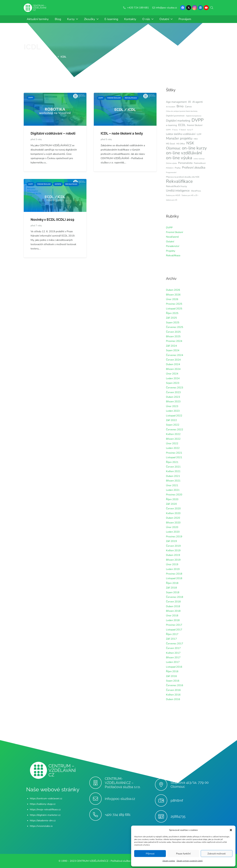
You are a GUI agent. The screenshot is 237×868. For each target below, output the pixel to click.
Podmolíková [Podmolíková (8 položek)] (200, 163)
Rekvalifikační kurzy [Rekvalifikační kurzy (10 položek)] (176, 186)
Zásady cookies (169, 861)
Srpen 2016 (173, 681)
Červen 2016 (173, 690)
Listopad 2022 (174, 416)
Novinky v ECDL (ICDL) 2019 (52, 220)
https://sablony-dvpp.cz (43, 804)
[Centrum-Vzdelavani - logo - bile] (35, 8)
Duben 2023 (173, 397)
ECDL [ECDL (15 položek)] (182, 125)
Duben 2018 (173, 606)
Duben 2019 (173, 555)
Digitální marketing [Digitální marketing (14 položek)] (178, 121)
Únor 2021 (172, 485)
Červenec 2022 (175, 430)
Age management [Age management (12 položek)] (176, 102)
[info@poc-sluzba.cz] (97, 799)
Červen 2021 (173, 467)
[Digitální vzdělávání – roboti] (55, 95)
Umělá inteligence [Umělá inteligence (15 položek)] (178, 191)
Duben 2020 (173, 518)
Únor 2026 (172, 299)
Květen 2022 (173, 434)
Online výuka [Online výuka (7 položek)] (171, 163)
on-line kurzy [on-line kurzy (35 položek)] (194, 148)
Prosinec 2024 (174, 341)
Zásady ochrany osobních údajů (190, 861)
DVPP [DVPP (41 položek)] (198, 120)
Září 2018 (171, 588)
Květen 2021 (173, 471)
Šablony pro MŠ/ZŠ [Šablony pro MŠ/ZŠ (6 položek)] (173, 195)
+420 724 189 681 (118, 815)
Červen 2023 (173, 392)
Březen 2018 (173, 611)
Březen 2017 (173, 658)
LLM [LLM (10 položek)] (199, 134)
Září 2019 (171, 541)
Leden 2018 (173, 620)
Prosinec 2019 (174, 537)
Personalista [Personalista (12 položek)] (185, 163)
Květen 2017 (173, 653)
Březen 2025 (173, 336)
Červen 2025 (173, 332)
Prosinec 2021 (174, 453)
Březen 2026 (173, 295)
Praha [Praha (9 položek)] (178, 168)
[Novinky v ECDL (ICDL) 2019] (55, 181)
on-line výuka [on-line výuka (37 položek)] (179, 158)
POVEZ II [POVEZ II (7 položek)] (170, 168)
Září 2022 (171, 420)
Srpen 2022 (173, 425)
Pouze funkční (183, 854)
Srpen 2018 (173, 592)
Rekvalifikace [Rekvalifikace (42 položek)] (179, 181)
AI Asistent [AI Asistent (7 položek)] (171, 107)
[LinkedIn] (200, 8)
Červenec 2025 (175, 327)
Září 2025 (171, 318)
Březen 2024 (173, 369)
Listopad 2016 (174, 667)
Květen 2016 (173, 695)
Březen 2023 (173, 402)
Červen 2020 (173, 509)
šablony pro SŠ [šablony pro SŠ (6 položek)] (172, 200)
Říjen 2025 (172, 313)
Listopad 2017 (174, 630)
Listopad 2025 (174, 309)
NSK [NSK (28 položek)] (190, 143)
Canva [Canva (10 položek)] (188, 107)
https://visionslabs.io (41, 826)
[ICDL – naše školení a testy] (125, 95)
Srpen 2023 (173, 383)
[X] (189, 8)
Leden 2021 (173, 490)
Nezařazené (172, 237)
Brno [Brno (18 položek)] (180, 106)
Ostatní (170, 242)
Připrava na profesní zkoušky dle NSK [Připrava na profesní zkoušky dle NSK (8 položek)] (183, 177)
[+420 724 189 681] (97, 815)
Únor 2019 (172, 564)
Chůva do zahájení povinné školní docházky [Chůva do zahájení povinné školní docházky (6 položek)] (182, 111)
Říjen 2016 (172, 671)
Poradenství (173, 246)
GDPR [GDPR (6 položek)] (168, 130)
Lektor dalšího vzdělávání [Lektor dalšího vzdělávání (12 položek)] (181, 134)
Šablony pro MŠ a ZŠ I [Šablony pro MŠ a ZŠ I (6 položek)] (190, 195)
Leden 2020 (173, 532)
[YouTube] (206, 8)
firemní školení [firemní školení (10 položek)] (195, 125)
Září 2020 (171, 504)
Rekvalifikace (173, 256)
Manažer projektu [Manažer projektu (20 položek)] (179, 138)
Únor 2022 (172, 443)
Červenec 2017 (175, 644)
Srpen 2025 (173, 323)
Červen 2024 (173, 360)
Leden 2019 (173, 569)
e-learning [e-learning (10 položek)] (171, 125)
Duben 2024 (173, 364)
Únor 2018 (172, 616)
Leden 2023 (173, 411)
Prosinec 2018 (174, 574)
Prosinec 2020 (174, 495)
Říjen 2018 (172, 583)
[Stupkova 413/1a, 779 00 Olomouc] (163, 785)
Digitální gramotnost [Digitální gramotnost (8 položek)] (175, 116)
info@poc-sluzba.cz (120, 799)
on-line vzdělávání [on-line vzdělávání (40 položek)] (184, 153)
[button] (231, 830)
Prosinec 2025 (174, 304)
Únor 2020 (172, 527)
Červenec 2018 (175, 597)
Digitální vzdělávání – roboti (53, 133)
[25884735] (163, 816)
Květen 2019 (173, 550)
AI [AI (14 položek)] (189, 102)
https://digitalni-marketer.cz (45, 815)
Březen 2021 (173, 481)
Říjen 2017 (172, 634)
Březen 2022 (173, 439)
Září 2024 (171, 346)
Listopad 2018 (174, 578)
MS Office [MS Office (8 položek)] (181, 144)
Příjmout (150, 854)
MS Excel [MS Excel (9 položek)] (171, 144)
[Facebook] (183, 8)
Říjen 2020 (172, 499)
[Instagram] (194, 8)
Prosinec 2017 (174, 625)
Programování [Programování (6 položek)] (171, 172)
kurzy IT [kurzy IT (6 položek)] (190, 130)
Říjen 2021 (172, 462)
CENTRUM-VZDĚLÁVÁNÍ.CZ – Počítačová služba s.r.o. (123, 783)
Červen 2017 (173, 648)
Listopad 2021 (174, 457)
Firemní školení (174, 232)
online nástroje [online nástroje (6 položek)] (199, 159)
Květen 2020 (173, 513)
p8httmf (177, 800)
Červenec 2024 (175, 355)
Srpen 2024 (173, 350)
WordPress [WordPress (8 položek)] (196, 191)
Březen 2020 (173, 523)
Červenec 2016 (175, 685)
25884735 (178, 816)
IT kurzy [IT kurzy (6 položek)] (175, 130)
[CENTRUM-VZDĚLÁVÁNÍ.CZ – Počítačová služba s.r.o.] (97, 783)
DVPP (169, 228)
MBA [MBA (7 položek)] (196, 139)
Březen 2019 (173, 560)
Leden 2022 (173, 448)
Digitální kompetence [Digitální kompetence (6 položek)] (194, 116)
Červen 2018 (173, 602)
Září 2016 (171, 676)
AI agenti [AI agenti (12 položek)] (198, 102)
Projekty (171, 251)
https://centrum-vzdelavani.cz (46, 798)
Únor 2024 (172, 374)
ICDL (32, 47)
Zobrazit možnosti (216, 854)
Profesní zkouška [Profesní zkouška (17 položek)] (194, 167)
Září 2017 (171, 639)
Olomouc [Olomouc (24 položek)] (173, 148)
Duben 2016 (173, 699)
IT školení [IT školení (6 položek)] (182, 130)
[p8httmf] (163, 800)
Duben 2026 (173, 290)
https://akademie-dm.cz (43, 821)
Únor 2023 (172, 406)
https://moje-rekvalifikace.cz (45, 810)
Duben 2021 (173, 476)
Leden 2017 (173, 662)
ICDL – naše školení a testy (122, 133)
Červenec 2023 (175, 388)
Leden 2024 (173, 378)
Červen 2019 (173, 546)
